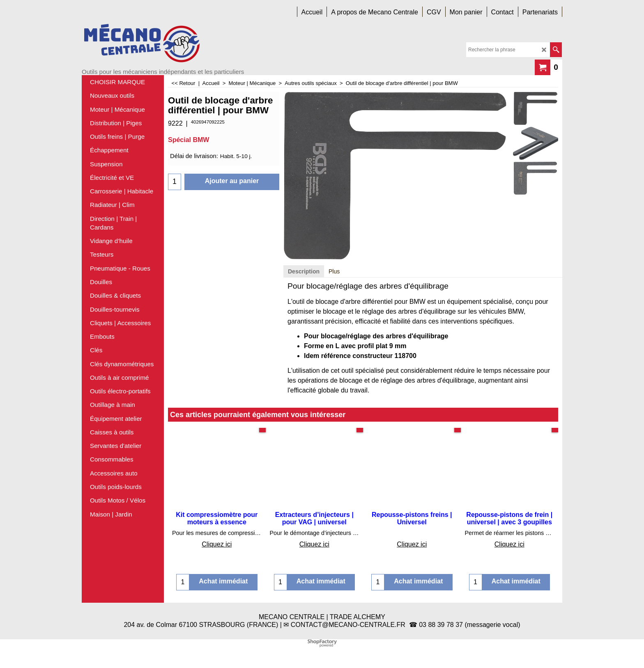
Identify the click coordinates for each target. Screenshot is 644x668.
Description (304, 271)
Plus (334, 271)
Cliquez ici (217, 544)
